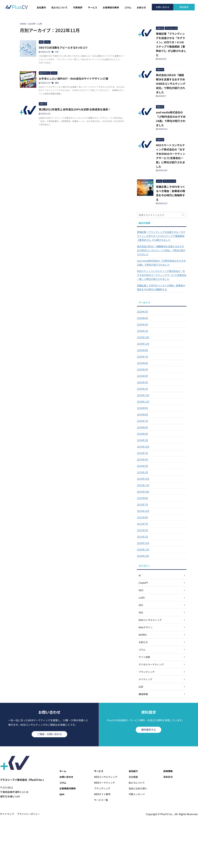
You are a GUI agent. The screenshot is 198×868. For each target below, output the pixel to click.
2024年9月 (142, 408)
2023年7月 (142, 453)
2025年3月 (142, 382)
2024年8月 (142, 414)
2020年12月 (143, 543)
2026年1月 (142, 331)
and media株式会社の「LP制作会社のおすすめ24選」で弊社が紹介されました (161, 263)
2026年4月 (142, 318)
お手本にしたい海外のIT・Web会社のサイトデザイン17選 (73, 78)
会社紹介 (133, 771)
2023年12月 (143, 447)
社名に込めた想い (138, 788)
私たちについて (60, 7)
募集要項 (168, 777)
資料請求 (184, 7)
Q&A (62, 794)
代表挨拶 (78, 7)
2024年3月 (142, 440)
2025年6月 (142, 363)
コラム (128, 7)
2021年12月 (143, 511)
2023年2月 (142, 466)
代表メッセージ (137, 794)
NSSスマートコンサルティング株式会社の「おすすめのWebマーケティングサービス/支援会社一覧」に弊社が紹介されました (162, 275)
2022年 (32, 24)
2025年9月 (142, 350)
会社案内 (41, 7)
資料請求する (148, 730)
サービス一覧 (101, 800)
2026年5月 (142, 312)
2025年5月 (142, 369)
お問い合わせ (163, 7)
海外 (57, 83)
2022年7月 (142, 504)
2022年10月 (143, 492)
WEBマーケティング (105, 783)
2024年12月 (143, 395)
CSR (57, 52)
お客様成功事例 (111, 7)
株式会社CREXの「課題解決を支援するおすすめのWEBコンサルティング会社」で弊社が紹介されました (171, 84)
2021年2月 (142, 530)
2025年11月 (143, 344)
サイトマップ (7, 814)
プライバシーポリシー (29, 814)
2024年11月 (143, 402)
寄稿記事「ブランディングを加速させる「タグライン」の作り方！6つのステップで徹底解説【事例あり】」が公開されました (161, 236)
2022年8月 (142, 498)
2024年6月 (142, 427)
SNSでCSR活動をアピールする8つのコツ (63, 47)
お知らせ (141, 7)
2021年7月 (142, 524)
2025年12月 (143, 337)
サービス (93, 7)
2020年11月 (143, 549)
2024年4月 (142, 434)
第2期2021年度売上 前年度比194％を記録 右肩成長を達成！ (75, 109)
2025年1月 (142, 389)
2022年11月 (143, 485)
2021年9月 (142, 517)
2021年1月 (142, 537)
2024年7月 (142, 421)
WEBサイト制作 (102, 794)
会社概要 (133, 777)
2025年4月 (142, 376)
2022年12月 (143, 479)
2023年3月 (142, 459)
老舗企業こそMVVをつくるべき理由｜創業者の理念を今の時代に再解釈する (161, 287)
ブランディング (102, 788)
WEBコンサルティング (106, 777)
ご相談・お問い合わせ (49, 734)
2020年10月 (143, 556)
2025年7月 (142, 357)
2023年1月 (142, 472)
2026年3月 (142, 324)
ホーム (63, 771)
